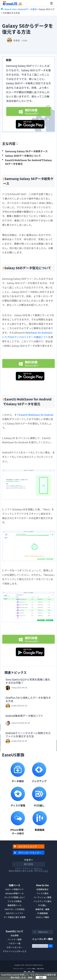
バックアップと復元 (42, 901)
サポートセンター (15, 947)
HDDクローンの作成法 (15, 909)
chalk (25, 40)
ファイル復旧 (42, 893)
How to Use (10, 9)
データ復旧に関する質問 (15, 917)
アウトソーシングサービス (15, 951)
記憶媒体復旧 (42, 889)
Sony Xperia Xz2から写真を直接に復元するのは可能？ (28, 681)
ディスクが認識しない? (15, 897)
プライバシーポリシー (19, 969)
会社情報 (15, 935)
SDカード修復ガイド (15, 889)
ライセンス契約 (31, 969)
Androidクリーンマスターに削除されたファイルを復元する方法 (28, 735)
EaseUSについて (15, 931)
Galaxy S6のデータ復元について (23, 156)
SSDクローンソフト (15, 913)
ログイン (38, 868)
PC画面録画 (42, 913)
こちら (45, 871)
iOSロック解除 (42, 917)
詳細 (30, 977)
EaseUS (13, 3)
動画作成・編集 (42, 909)
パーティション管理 (42, 897)
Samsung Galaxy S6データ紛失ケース (26, 151)
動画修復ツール (15, 905)
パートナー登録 (15, 939)
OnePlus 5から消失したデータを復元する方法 (28, 699)
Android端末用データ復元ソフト (24, 716)
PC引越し (43, 905)
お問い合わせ (40, 969)
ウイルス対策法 (15, 901)
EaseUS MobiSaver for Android (36, 415)
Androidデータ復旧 (27, 9)
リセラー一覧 (15, 943)
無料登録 (28, 864)
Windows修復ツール (14, 893)
